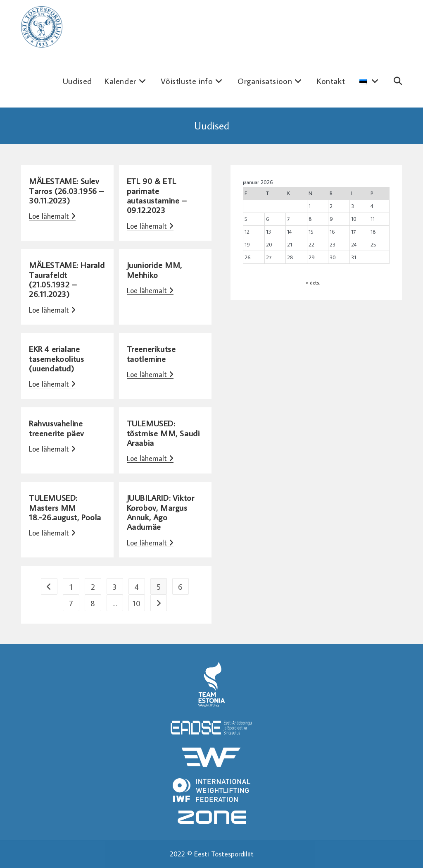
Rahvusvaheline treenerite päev (56, 428)
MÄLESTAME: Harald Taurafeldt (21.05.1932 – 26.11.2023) (67, 279)
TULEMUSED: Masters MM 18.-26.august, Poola (65, 507)
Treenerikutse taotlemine (151, 353)
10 (137, 603)
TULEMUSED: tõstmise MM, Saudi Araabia (163, 433)
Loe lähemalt (52, 216)
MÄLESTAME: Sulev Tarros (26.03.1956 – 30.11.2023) (67, 190)
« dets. (313, 282)
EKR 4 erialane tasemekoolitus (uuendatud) (56, 358)
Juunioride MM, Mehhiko (154, 269)
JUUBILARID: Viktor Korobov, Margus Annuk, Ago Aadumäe (161, 512)
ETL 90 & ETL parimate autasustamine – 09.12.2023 (157, 195)
